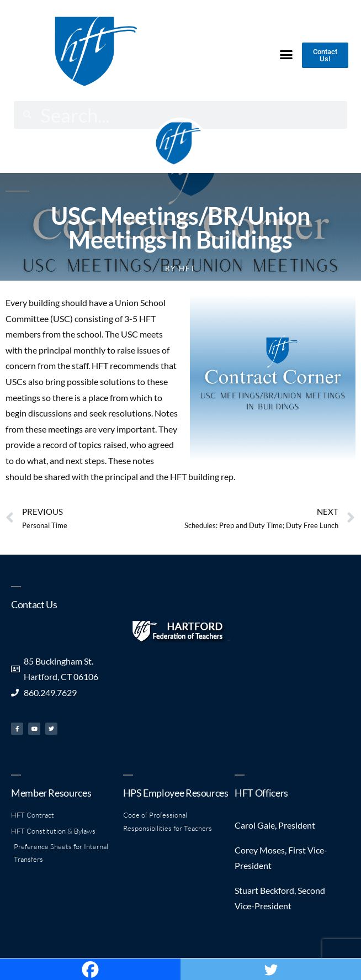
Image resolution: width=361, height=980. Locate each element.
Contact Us (34, 604)
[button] (286, 55)
